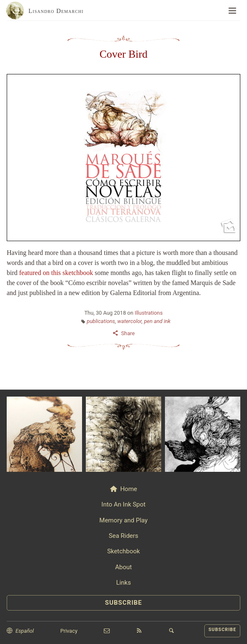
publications (101, 321)
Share (128, 333)
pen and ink (157, 321)
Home (129, 489)
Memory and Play (123, 520)
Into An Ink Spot (123, 504)
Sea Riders (124, 536)
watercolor (129, 321)
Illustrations (149, 313)
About (123, 567)
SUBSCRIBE (124, 603)
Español (25, 631)
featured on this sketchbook (56, 273)
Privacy (69, 631)
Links (123, 583)
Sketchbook (123, 551)
